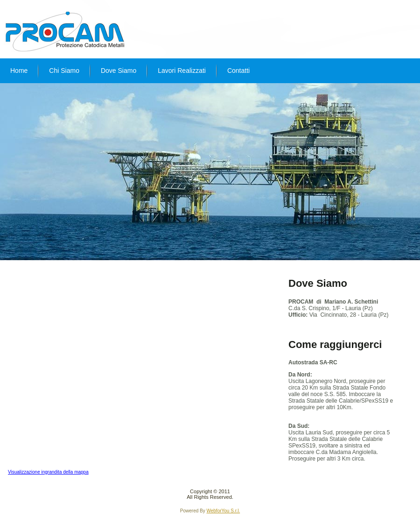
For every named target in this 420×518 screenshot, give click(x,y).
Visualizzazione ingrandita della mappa (48, 472)
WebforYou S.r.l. (223, 511)
